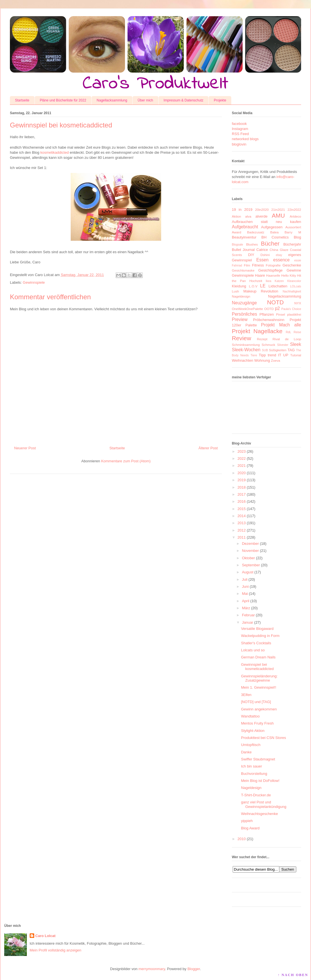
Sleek (296, 344)
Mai (245, 594)
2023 (242, 451)
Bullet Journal (243, 250)
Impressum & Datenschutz (184, 100)
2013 (242, 523)
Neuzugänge (244, 303)
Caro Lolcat (46, 936)
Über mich (145, 100)
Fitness (258, 265)
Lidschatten (278, 286)
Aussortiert (293, 227)
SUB (265, 350)
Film (247, 265)
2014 (242, 516)
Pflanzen (267, 314)
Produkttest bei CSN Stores (263, 738)
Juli (245, 579)
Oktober (249, 558)
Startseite (22, 100)
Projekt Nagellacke (257, 331)
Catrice (262, 250)
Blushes (252, 244)
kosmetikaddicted (55, 152)
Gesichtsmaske (243, 270)
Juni (245, 587)
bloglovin (239, 144)
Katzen (279, 281)
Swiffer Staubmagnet (258, 759)
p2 (277, 308)
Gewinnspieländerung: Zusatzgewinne (259, 678)
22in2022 (294, 210)
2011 (242, 537)
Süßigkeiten (278, 350)
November (250, 551)
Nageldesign (241, 296)
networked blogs (245, 139)
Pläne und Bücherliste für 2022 (63, 100)
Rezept (262, 339)
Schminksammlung (246, 345)
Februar (249, 615)
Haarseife (273, 275)
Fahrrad (237, 265)
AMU (278, 215)
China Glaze (279, 250)
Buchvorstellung (254, 774)
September (251, 565)
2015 (242, 509)
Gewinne (294, 270)
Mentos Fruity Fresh (257, 723)
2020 (242, 473)
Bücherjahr (292, 244)
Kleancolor (294, 281)
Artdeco (295, 216)
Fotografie (273, 265)
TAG (291, 350)
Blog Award (250, 828)
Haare (260, 275)
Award (237, 232)
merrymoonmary (152, 969)
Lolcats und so (253, 650)
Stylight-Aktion (253, 731)
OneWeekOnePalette (247, 309)
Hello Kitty (289, 275)
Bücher (270, 243)
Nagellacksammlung (112, 100)
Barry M (293, 232)
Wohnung (262, 360)
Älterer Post (208, 448)
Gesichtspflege (271, 270)
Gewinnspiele (34, 282)
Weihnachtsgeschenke (259, 814)
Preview (240, 319)
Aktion (236, 216)
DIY (251, 255)
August (248, 572)
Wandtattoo (250, 716)
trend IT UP (278, 355)
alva (248, 216)
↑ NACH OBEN (293, 975)
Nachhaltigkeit (292, 291)
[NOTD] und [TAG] (256, 702)
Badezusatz (256, 232)
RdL (289, 332)
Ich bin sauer (251, 766)
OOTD (269, 309)
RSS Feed (240, 134)
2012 (242, 530)
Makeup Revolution (261, 291)
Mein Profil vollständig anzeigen (56, 950)
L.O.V (253, 286)
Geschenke (292, 265)
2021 (242, 466)
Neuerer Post (25, 448)
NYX (298, 303)
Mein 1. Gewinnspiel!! (258, 687)
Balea (275, 232)
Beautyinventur (244, 237)
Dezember (250, 544)
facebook (239, 124)
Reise (297, 332)
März (246, 608)
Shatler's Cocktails (256, 643)
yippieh (247, 821)
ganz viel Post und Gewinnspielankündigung (264, 804)
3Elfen (246, 695)
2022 (242, 458)
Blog (297, 237)
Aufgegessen (272, 227)
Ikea (269, 281)
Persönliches (244, 314)
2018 (242, 487)
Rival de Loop (287, 339)
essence (281, 260)
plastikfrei (294, 314)
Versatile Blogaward (257, 629)
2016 (242, 501)
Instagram (240, 129)
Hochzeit (256, 281)
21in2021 (278, 210)
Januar (248, 622)
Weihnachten (243, 360)
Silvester (283, 345)
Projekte (220, 100)
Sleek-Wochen (246, 350)
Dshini (265, 255)
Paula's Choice (291, 309)
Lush (235, 291)
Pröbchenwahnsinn (269, 320)
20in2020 (262, 210)
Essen (263, 260)
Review (241, 338)
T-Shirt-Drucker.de (256, 795)
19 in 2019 (242, 210)
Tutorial (296, 355)
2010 (242, 839)
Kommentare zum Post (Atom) (126, 461)
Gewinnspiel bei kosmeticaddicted (257, 667)
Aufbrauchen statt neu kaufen (266, 222)
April (246, 601)
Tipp (262, 355)
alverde (261, 216)
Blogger (194, 969)
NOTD (276, 302)
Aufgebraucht (245, 227)
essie (298, 260)
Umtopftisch (251, 745)
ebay (279, 255)
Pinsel (280, 314)
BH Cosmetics (275, 237)
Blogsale (237, 245)
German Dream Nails (258, 657)
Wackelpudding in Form (260, 636)
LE (263, 286)
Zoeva (275, 360)
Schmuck (268, 345)
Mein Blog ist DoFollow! (260, 781)
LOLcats (296, 286)
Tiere (254, 355)
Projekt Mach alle (281, 325)
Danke (246, 752)
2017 (242, 494)
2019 (242, 480)
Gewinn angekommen (259, 709)
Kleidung (239, 286)
